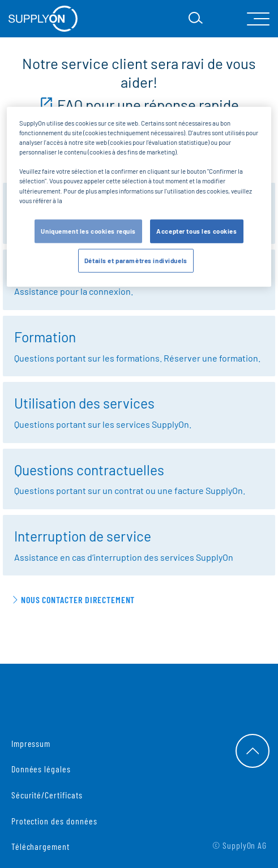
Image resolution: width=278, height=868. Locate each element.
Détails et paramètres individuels (136, 260)
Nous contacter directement (78, 600)
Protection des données (54, 821)
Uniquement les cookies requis (88, 231)
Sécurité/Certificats (47, 795)
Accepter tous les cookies (196, 231)
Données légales (41, 769)
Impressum (31, 743)
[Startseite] (43, 19)
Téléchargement (40, 846)
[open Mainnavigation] (258, 19)
